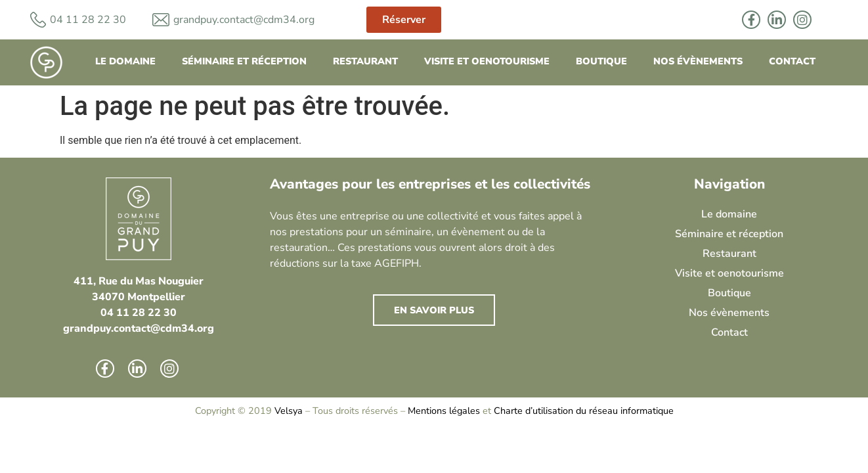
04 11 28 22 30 (139, 313)
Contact (792, 61)
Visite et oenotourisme (487, 61)
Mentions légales (444, 411)
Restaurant (365, 61)
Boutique (601, 61)
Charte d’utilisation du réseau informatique (584, 411)
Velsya (289, 411)
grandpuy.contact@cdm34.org (244, 20)
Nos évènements (698, 61)
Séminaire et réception (244, 61)
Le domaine (125, 61)
